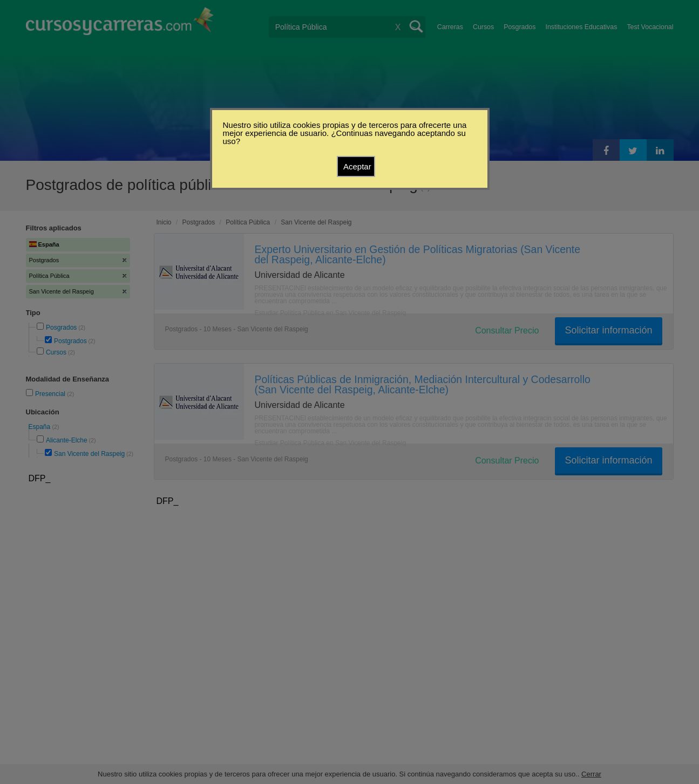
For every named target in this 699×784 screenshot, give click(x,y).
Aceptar (357, 166)
